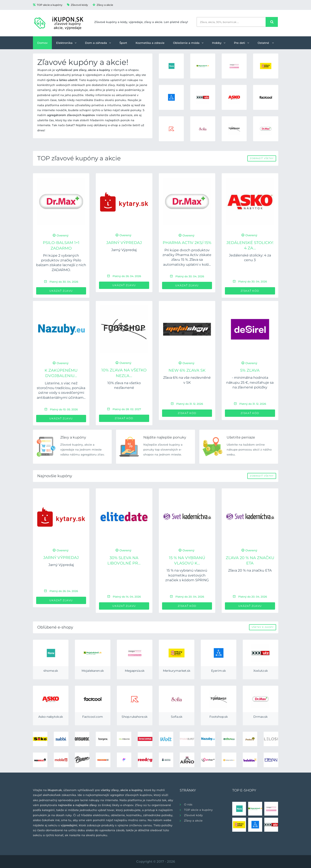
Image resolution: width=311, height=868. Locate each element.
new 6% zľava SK (187, 370)
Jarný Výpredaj (124, 243)
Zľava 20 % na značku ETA (250, 570)
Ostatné (266, 43)
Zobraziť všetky (262, 158)
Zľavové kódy (77, 5)
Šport (123, 43)
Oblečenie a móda (188, 43)
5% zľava (250, 370)
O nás (188, 804)
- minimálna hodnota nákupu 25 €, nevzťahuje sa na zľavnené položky (250, 382)
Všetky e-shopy (263, 627)
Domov (42, 43)
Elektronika (66, 43)
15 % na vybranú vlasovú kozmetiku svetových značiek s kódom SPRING (187, 575)
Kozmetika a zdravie (150, 43)
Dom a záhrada (98, 43)
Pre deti (241, 43)
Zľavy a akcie (103, 5)
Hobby (219, 43)
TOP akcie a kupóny (48, 5)
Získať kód (250, 291)
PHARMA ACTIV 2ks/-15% (187, 243)
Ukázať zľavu (61, 291)
